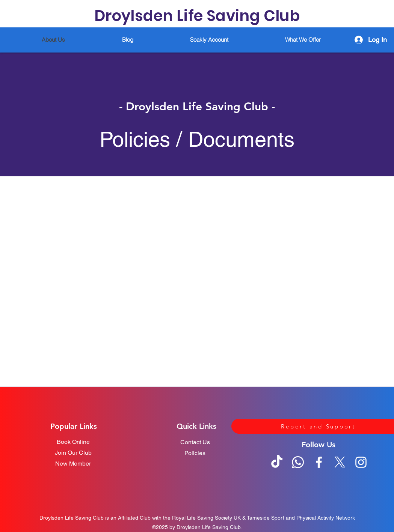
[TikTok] (277, 462)
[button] (303, 40)
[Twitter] (340, 462)
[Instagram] (361, 462)
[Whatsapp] (298, 462)
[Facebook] (319, 462)
